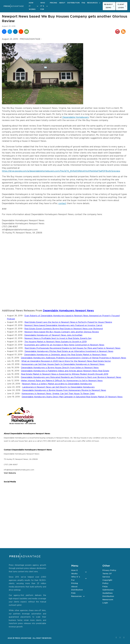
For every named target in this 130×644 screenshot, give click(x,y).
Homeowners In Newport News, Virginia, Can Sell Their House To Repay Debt (58, 394)
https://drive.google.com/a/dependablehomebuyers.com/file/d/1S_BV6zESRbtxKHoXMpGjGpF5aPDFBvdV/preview (61, 171)
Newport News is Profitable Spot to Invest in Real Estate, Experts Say (58, 338)
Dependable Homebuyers (75, 117)
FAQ (83, 3)
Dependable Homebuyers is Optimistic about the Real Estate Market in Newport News (65, 355)
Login (105, 603)
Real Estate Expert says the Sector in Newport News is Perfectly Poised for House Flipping (68, 322)
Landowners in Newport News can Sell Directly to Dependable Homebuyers (58, 387)
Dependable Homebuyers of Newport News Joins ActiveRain (53, 335)
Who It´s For (43, 6)
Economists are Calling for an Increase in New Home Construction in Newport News (64, 345)
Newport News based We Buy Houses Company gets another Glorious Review (62, 332)
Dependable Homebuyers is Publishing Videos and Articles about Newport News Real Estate (65, 371)
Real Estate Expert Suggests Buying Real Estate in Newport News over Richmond (64, 329)
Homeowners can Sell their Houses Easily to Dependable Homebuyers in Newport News (63, 364)
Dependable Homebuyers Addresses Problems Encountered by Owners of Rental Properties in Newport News (74, 358)
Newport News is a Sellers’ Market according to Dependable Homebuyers (57, 384)
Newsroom (108, 600)
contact (62, 204)
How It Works (32, 6)
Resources (92, 3)
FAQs (105, 587)
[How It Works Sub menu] (38, 6)
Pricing (53, 3)
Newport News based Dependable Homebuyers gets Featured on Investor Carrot (63, 325)
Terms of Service (107, 575)
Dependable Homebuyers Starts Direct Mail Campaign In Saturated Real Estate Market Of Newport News (72, 397)
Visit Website (10, 473)
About (62, 3)
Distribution (73, 3)
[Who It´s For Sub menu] (47, 6)
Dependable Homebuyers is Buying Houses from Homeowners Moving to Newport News (64, 390)
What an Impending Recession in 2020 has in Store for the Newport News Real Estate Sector (66, 361)
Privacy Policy (109, 570)
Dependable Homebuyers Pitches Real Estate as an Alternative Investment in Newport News (69, 351)
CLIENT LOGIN (122, 6)
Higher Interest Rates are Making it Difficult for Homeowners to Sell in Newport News (62, 381)
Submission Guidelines (108, 591)
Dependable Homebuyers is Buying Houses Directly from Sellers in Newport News (60, 368)
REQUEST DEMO (109, 6)
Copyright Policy (107, 582)
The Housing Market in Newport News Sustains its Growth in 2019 (55, 342)
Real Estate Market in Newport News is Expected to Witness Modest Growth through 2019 (65, 374)
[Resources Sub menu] (100, 3)
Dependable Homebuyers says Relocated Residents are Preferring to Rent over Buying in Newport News (71, 377)
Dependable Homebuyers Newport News (68, 311)
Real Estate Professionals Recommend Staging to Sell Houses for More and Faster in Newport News (72, 348)
